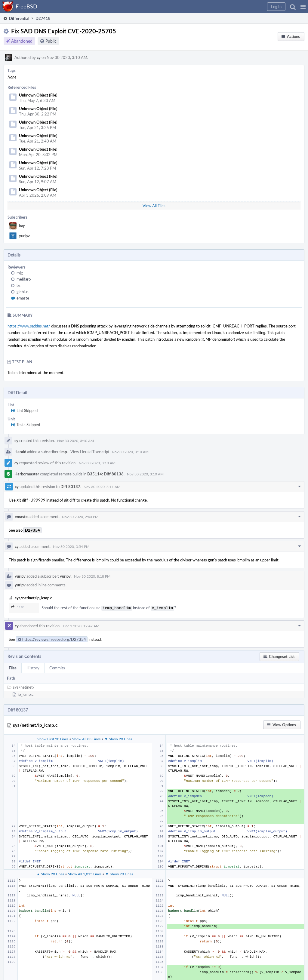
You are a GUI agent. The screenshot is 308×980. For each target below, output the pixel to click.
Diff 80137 (70, 487)
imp (22, 226)
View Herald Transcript (90, 452)
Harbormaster (27, 474)
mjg (20, 273)
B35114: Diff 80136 (105, 474)
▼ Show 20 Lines (118, 738)
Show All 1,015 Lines (85, 873)
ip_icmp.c (26, 694)
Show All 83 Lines (86, 738)
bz (18, 285)
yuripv (24, 236)
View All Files (154, 206)
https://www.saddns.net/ (29, 326)
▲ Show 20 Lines (50, 873)
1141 (18, 607)
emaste (23, 298)
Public (51, 41)
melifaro (24, 279)
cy (39, 57)
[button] (303, 7)
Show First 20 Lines (53, 738)
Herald (20, 452)
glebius (23, 292)
